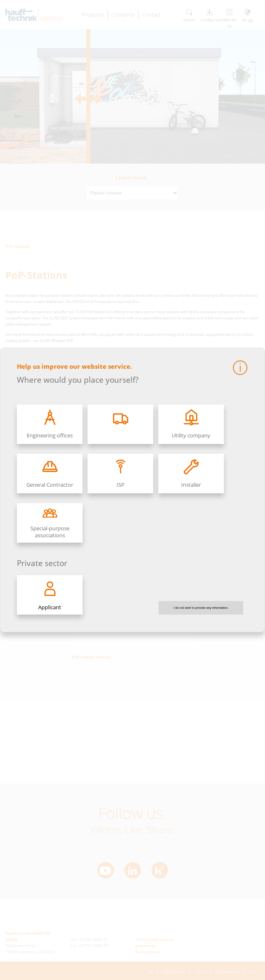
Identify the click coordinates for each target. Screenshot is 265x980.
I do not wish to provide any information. (201, 608)
